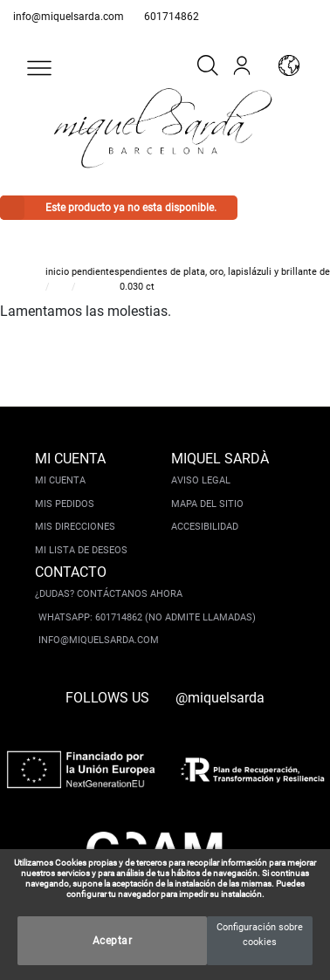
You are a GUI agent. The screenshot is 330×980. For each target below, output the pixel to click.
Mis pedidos (65, 504)
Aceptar (113, 941)
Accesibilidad (205, 527)
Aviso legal (201, 480)
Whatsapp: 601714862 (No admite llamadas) (147, 617)
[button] (39, 68)
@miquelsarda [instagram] (220, 698)
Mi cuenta (60, 480)
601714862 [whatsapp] (172, 17)
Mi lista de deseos (81, 550)
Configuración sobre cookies (260, 935)
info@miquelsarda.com (69, 17)
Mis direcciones (75, 527)
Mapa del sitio (207, 504)
